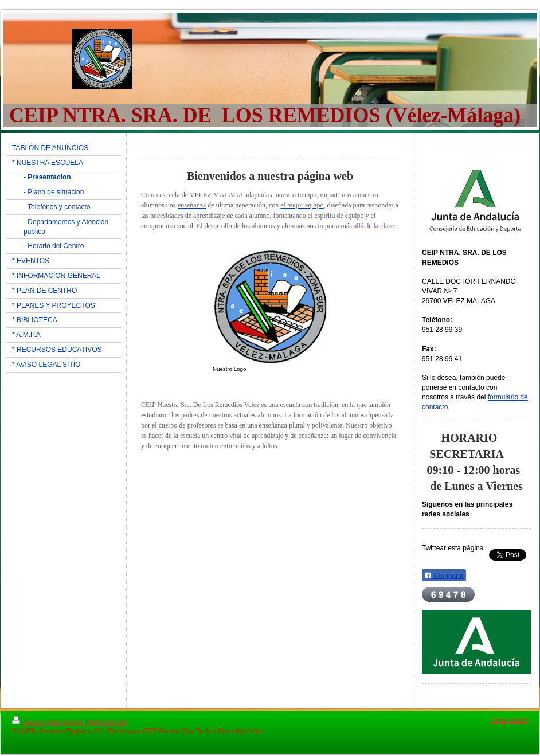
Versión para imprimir (49, 722)
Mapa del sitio (108, 722)
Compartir (444, 575)
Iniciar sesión (510, 720)
